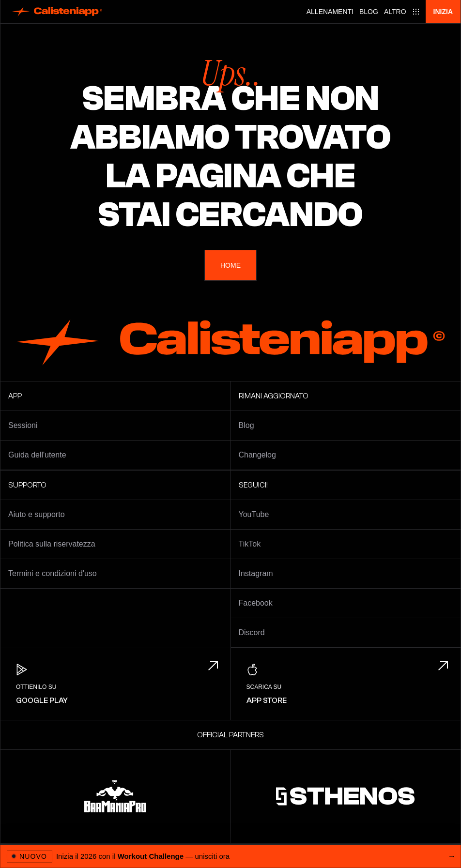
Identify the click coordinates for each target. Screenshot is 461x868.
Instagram (256, 573)
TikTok (250, 544)
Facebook (256, 603)
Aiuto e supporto (37, 514)
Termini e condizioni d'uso (53, 573)
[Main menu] (402, 12)
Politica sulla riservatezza (52, 544)
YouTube (254, 514)
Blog (369, 12)
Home (230, 265)
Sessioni (23, 425)
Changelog (257, 455)
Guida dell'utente (37, 455)
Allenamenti (330, 12)
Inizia (443, 12)
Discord (252, 632)
